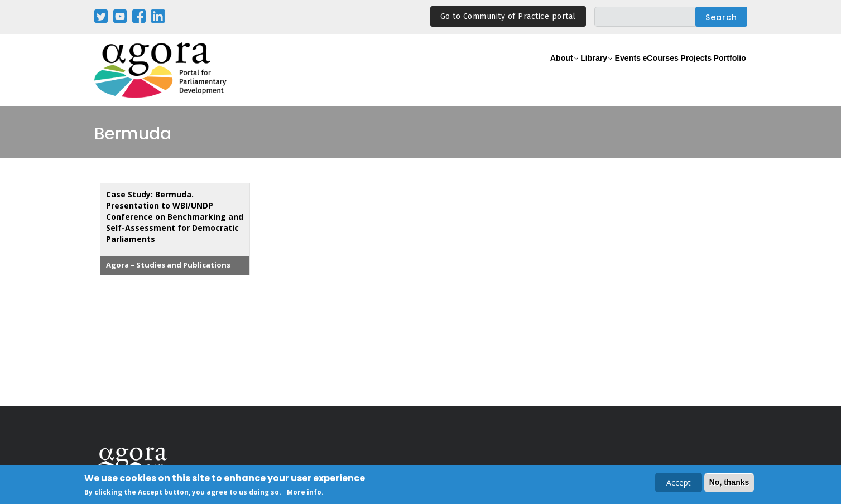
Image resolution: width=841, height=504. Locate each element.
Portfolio (724, 71)
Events (585, 71)
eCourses (630, 71)
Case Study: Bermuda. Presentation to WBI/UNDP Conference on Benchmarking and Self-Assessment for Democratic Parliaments (175, 217)
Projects (678, 71)
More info (304, 493)
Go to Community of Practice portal (508, 16)
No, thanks (729, 483)
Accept (679, 484)
